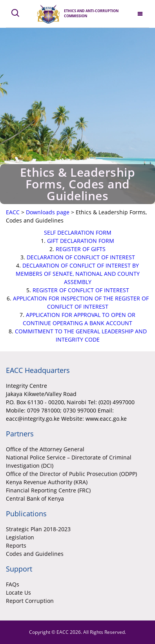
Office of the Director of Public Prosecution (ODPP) (71, 474)
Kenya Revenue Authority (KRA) (47, 482)
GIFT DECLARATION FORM (81, 241)
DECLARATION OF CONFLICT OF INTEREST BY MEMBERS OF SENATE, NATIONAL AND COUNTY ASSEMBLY (78, 274)
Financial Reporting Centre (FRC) (48, 490)
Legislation (20, 537)
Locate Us (18, 592)
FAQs (13, 584)
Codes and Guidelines (35, 554)
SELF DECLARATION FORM (78, 232)
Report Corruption (30, 601)
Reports (16, 545)
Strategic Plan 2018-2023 (38, 529)
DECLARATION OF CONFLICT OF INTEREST (81, 257)
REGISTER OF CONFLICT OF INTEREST (81, 290)
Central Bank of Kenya (35, 498)
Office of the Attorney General (45, 449)
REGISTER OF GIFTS (81, 249)
